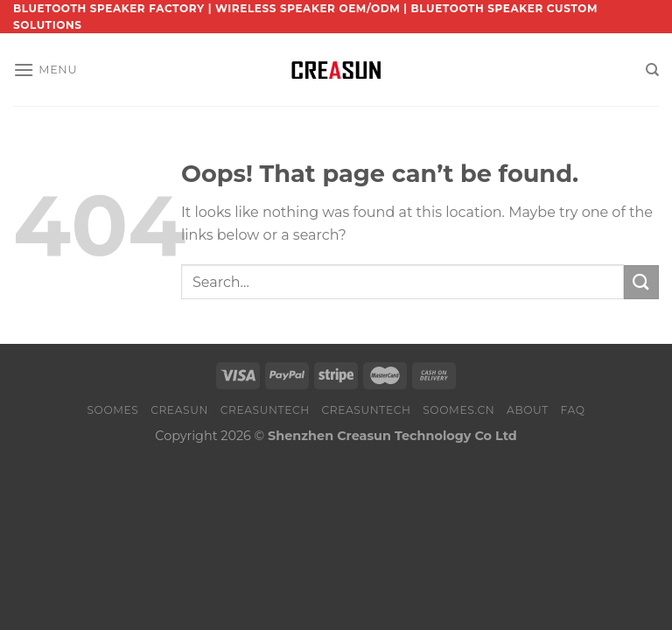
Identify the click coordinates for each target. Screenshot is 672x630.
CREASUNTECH (265, 410)
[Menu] (45, 70)
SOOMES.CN (458, 410)
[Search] (652, 70)
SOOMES (112, 410)
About (528, 410)
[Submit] (641, 282)
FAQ (572, 410)
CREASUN (179, 410)
